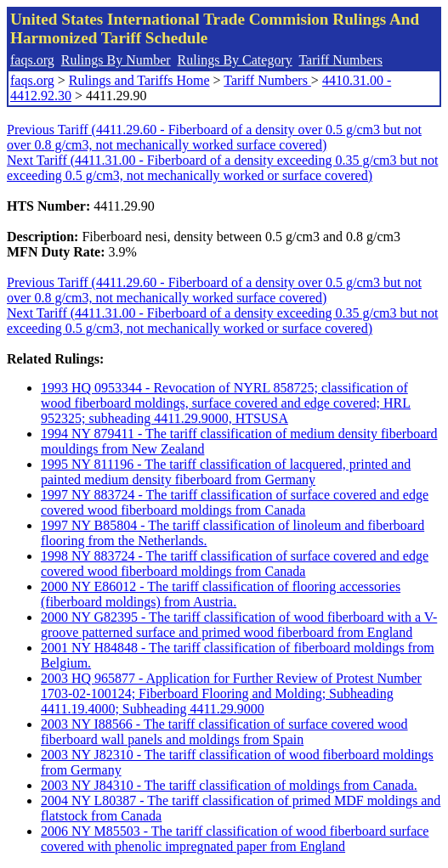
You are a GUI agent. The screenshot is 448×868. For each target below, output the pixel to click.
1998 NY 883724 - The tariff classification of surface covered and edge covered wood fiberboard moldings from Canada (235, 564)
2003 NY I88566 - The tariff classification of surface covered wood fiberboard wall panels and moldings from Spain (224, 732)
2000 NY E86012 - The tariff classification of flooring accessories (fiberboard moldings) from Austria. (221, 594)
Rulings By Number (116, 60)
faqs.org (32, 60)
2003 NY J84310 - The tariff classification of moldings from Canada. (229, 785)
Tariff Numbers (340, 60)
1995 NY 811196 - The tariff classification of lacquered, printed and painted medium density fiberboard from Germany (226, 472)
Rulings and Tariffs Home (139, 80)
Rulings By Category (235, 60)
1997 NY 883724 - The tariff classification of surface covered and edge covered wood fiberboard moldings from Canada (235, 502)
